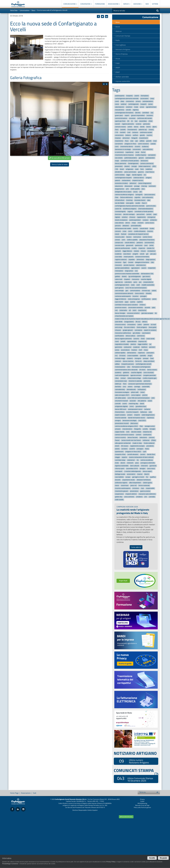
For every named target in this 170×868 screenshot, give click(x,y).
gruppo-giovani (128, 330)
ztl (130, 310)
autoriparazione (148, 101)
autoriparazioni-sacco (135, 409)
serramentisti (149, 243)
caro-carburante (148, 197)
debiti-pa (118, 384)
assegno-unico (150, 426)
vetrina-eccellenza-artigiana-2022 (126, 426)
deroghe (143, 469)
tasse (117, 485)
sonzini (143, 454)
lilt (128, 121)
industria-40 (147, 432)
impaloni (127, 279)
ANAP (118, 68)
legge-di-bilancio (121, 299)
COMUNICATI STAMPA (136, 770)
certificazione (146, 299)
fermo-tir (138, 361)
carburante (128, 347)
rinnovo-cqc (146, 291)
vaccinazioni (146, 333)
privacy (138, 101)
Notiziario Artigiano (123, 49)
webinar (124, 104)
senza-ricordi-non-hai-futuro (131, 440)
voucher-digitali (146, 279)
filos (141, 426)
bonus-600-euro (121, 409)
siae (132, 141)
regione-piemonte (128, 124)
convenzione (119, 135)
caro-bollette (119, 477)
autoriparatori (150, 158)
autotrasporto (120, 96)
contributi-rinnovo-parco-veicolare (126, 305)
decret (123, 463)
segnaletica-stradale (122, 344)
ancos (142, 107)
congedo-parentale (149, 375)
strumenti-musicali (121, 401)
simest (117, 240)
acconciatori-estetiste (136, 308)
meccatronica (120, 110)
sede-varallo (119, 500)
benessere (144, 161)
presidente (150, 446)
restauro (135, 132)
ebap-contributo (149, 361)
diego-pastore (151, 259)
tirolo (117, 463)
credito (134, 248)
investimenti (144, 138)
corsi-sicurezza (149, 372)
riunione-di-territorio (142, 257)
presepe (146, 358)
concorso (118, 262)
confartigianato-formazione (124, 113)
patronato (146, 124)
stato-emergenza (134, 299)
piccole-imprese (129, 265)
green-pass (119, 115)
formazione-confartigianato (141, 367)
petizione (140, 243)
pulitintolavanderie (131, 158)
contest (138, 435)
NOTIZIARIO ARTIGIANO (135, 753)
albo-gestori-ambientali (123, 443)
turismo (136, 339)
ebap (122, 101)
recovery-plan (120, 237)
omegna (118, 421)
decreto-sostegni (129, 214)
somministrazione (121, 118)
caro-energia (119, 291)
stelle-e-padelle (132, 240)
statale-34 (150, 248)
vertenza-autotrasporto (123, 296)
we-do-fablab (120, 203)
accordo (147, 308)
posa (137, 463)
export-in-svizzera (150, 330)
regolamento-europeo (137, 446)
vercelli (128, 110)
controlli (118, 404)
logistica (136, 110)
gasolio (142, 135)
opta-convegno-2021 (122, 395)
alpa (149, 200)
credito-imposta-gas (150, 378)
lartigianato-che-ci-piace (123, 192)
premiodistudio (136, 226)
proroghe (143, 296)
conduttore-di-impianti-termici (138, 234)
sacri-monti (119, 302)
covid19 (132, 449)
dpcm (154, 127)
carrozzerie (152, 155)
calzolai (153, 144)
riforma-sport (120, 469)
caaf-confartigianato (122, 375)
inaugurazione (129, 322)
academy (118, 372)
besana (129, 237)
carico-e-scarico (120, 438)
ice (145, 175)
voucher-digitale (136, 372)
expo (155, 214)
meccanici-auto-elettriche (147, 494)
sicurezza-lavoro (140, 200)
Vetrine (155, 4)
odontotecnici (120, 107)
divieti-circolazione (121, 220)
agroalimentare (151, 107)
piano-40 (133, 485)
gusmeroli (153, 466)
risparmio (142, 248)
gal (147, 254)
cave (146, 245)
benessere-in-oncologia (123, 149)
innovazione (131, 325)
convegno (140, 449)
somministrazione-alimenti (124, 293)
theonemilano (120, 412)
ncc (116, 356)
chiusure (118, 330)
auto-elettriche (148, 149)
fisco (127, 141)
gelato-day (119, 497)
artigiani (149, 178)
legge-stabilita (143, 344)
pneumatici (119, 166)
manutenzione (127, 429)
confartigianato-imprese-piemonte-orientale (130, 206)
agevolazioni (135, 268)
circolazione (151, 251)
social (150, 401)
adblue (117, 364)
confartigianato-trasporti (123, 178)
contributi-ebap (120, 460)
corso (117, 104)
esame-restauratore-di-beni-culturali (141, 457)
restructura (137, 237)
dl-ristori (142, 370)
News (33, 10)
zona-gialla (130, 203)
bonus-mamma (128, 361)
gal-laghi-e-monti (138, 477)
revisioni (141, 223)
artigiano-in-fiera (130, 144)
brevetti (118, 480)
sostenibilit (146, 387)
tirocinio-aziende (121, 418)
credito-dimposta (140, 231)
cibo (152, 262)
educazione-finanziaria (147, 240)
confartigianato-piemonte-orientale (127, 99)
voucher (149, 135)
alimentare (140, 259)
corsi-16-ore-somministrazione (136, 288)
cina (124, 387)
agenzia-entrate (136, 375)
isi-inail (153, 325)
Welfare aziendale (122, 77)
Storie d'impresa (122, 54)
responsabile (150, 488)
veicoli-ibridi (144, 228)
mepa (134, 223)
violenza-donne (139, 178)
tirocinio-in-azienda (135, 381)
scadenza (118, 254)
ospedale (132, 259)
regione (130, 212)
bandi (142, 404)
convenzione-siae (121, 381)
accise (150, 104)
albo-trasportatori (135, 483)
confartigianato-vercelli (143, 364)
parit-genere (119, 288)
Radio (118, 40)
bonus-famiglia (120, 313)
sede (137, 169)
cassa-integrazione (145, 183)
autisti (130, 127)
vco (136, 271)
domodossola (131, 389)
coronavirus (130, 101)
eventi (137, 96)
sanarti (118, 124)
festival (124, 234)
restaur (123, 378)
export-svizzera (120, 415)
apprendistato (132, 341)
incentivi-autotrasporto (123, 488)
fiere (125, 384)
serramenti (119, 144)
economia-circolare (121, 183)
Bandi (118, 27)
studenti (130, 358)
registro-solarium (121, 259)
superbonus (129, 152)
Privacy (142, 799)
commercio (141, 336)
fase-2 (144, 203)
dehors (145, 322)
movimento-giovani (122, 491)
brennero (118, 214)
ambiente (153, 220)
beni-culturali (135, 466)
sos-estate (119, 158)
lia (156, 313)
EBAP (118, 72)
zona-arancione (150, 195)
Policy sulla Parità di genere (142, 807)
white (151, 245)
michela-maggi (120, 358)
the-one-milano (129, 327)
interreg (144, 186)
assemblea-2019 (132, 469)
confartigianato (133, 104)
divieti (117, 446)
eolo (150, 412)
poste (154, 299)
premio (145, 395)
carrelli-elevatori (133, 454)
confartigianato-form (122, 285)
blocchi (147, 474)
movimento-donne (127, 147)
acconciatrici (131, 474)
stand (117, 234)
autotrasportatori (135, 220)
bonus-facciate (133, 438)
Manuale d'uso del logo (142, 805)
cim (146, 497)
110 (117, 132)
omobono (139, 497)
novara (151, 130)
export (127, 115)
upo (137, 141)
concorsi (118, 231)
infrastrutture (120, 200)
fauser (117, 440)
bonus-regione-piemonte (123, 339)
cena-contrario (129, 497)
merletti (123, 132)
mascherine (119, 141)
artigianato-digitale (121, 406)
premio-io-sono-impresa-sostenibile (127, 274)
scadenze (136, 347)
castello (123, 130)
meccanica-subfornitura (123, 333)
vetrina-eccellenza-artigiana (124, 195)
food (152, 358)
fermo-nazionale (144, 485)
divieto (124, 276)
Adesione (138, 4)
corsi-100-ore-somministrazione (139, 398)
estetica (125, 217)
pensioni (152, 347)
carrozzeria (138, 330)
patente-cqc (143, 130)
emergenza (151, 217)
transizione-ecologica (122, 392)
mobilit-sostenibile (148, 285)
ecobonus (145, 147)
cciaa (124, 231)
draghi (150, 356)
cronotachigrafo (120, 212)
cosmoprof (119, 471)
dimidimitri (119, 172)
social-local (125, 485)
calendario (128, 282)
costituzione (147, 435)
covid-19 (118, 209)
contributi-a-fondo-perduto (130, 161)
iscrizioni (124, 449)
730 (117, 169)
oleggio (117, 457)
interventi (144, 466)
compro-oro (119, 243)
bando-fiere (151, 454)
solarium (118, 361)
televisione (143, 438)
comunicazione (135, 291)
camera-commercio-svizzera (125, 435)
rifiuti (150, 121)
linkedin (149, 293)
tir (132, 121)
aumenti (118, 251)
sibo (129, 367)
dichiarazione (132, 353)
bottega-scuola (120, 474)
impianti (137, 415)
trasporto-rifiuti (120, 454)
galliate (118, 276)
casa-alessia (119, 223)
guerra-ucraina (145, 491)
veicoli (142, 254)
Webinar (119, 31)
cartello (145, 429)
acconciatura (125, 350)
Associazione (114, 4)
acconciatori (144, 99)
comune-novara (120, 127)
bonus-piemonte (121, 163)
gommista (119, 347)
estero (130, 387)
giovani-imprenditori (138, 115)
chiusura (132, 217)
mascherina (142, 310)
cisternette (123, 310)
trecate (131, 262)
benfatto (118, 387)
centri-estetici (120, 175)
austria (133, 302)
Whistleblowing (142, 803)
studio (152, 228)
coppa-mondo (120, 432)
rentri (130, 231)
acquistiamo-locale (129, 480)
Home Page (14, 10)
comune (152, 438)
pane (135, 282)
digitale (118, 217)
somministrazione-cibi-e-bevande (126, 370)
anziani (130, 415)
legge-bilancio (127, 251)
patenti (118, 180)
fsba (117, 197)
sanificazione (119, 336)
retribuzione (142, 389)
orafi (138, 285)
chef (140, 350)
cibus (117, 378)
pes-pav (153, 254)
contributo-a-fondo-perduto (144, 212)
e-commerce (119, 152)
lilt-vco (138, 322)
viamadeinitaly (120, 389)
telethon (144, 347)
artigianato (130, 169)
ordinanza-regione (121, 483)
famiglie (152, 429)
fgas (125, 262)
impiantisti (152, 268)
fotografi (134, 138)
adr (141, 192)
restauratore (126, 180)
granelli (149, 141)
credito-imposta (141, 155)
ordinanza (146, 440)
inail (129, 132)
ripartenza (150, 418)
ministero (136, 488)
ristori (142, 392)
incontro (135, 296)
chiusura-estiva (120, 325)
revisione (150, 115)
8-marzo (122, 356)
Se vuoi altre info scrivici (60, 158)
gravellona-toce (141, 406)
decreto (138, 113)
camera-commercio (147, 163)
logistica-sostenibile (122, 466)
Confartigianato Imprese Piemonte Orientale (18, 4)
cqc (152, 113)
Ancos (118, 59)
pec (140, 282)
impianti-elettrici (131, 494)
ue (150, 344)
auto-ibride (119, 322)
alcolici (117, 449)
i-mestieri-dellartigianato (133, 471)
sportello (143, 356)
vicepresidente (148, 282)
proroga (137, 186)
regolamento (141, 217)
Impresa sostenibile (123, 81)
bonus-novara (152, 370)
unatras (139, 124)
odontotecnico (141, 265)
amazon (118, 429)
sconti (125, 404)
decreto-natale (136, 432)
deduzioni (126, 226)
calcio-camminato (130, 172)
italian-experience (145, 166)
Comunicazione (70, 4)
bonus (136, 127)
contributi (146, 113)
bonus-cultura (130, 336)
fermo (143, 152)
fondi (143, 339)
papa (127, 302)
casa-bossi (127, 254)
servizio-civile (120, 245)
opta (154, 308)
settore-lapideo (120, 353)
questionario (119, 452)
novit (117, 341)
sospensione (119, 494)
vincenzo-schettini (133, 313)
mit (116, 310)
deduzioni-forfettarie (144, 480)
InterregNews (121, 45)
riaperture (141, 353)
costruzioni (150, 353)
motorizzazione (120, 367)
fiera (117, 130)
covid (117, 101)
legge (128, 175)
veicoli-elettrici (130, 243)
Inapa (117, 63)
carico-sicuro (150, 223)
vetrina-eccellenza (147, 460)
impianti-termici (138, 180)
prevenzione (134, 491)
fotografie (137, 429)
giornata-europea (147, 313)
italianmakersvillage (134, 378)
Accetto (152, 858)
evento (135, 228)
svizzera (145, 220)
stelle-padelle (135, 189)
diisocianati (128, 186)
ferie (142, 169)
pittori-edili (135, 392)
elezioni (127, 166)
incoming (129, 200)
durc (143, 189)
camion (149, 214)
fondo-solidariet (149, 443)
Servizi (127, 4)
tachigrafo (139, 195)
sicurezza (132, 118)
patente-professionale (122, 248)
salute (154, 291)
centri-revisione (143, 144)
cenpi (137, 152)
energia (134, 166)
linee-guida (152, 327)
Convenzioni (86, 4)
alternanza (134, 423)
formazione (145, 96)
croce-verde (150, 339)
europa (128, 477)
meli (128, 432)
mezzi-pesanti (129, 257)
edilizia (142, 141)
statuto (136, 251)
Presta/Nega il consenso (10, 864)
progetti (135, 254)
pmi (127, 189)
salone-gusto (147, 483)
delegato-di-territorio (142, 262)
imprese (118, 138)
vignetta (137, 197)
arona (117, 350)
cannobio (152, 497)
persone (118, 226)
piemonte (147, 381)
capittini (140, 302)
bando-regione (137, 175)
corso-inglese (136, 395)
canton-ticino (147, 237)
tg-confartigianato (135, 276)
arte (153, 398)
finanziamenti (132, 130)
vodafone (149, 169)
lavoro (148, 127)
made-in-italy (137, 443)
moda (136, 107)
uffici (154, 166)
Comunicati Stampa (123, 36)
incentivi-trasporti (132, 412)
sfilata (153, 440)
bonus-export (147, 471)
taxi (136, 121)
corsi (117, 147)
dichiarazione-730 (147, 274)
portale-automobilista (122, 268)
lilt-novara (125, 446)
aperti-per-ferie (120, 121)
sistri (134, 310)
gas (127, 291)
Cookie (142, 801)
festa (147, 449)
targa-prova (129, 271)
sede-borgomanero (148, 415)
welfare (135, 135)
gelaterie (126, 372)
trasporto (129, 96)
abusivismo (119, 186)
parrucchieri (141, 214)
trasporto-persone (128, 364)
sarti (123, 240)
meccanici (118, 265)
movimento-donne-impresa (124, 155)
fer (147, 477)
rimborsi (142, 305)
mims (132, 406)
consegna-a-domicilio (148, 463)
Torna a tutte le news (60, 164)
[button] (104, 84)
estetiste (129, 107)
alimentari (126, 138)
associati (133, 401)
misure (143, 251)
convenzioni (137, 149)
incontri (138, 147)
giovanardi (130, 245)
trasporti (143, 104)
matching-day (133, 404)
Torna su (149, 792)
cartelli (123, 341)
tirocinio (150, 231)
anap (152, 99)
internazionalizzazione (146, 209)
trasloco (134, 350)
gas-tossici (146, 276)
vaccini (144, 268)
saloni (140, 325)
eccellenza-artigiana (130, 209)
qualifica (153, 477)
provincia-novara (121, 308)
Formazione (100, 4)
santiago (137, 387)
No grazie (163, 858)
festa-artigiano (142, 327)
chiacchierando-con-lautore (124, 316)
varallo (138, 203)
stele (133, 285)
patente (146, 325)
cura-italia (118, 257)
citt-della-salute (120, 398)
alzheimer (133, 183)
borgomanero (120, 189)
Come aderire (136, 547)
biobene (128, 135)
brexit (122, 169)
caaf (145, 452)
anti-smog (119, 327)
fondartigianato (133, 163)
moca (146, 350)
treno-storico (139, 293)
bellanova (144, 412)
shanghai (138, 358)
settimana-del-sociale (145, 118)
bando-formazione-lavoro (137, 418)
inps (142, 488)
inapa (117, 161)
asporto (124, 457)
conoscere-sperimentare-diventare (140, 384)
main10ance (150, 172)
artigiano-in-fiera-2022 (133, 452)
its (138, 460)
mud (155, 141)
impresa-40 (142, 341)
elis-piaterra (142, 401)
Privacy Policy (111, 862)
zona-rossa (151, 469)
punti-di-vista (151, 206)
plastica (133, 344)
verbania (147, 409)
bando (142, 127)
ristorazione (119, 271)
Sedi (147, 4)
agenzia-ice (119, 282)
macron (140, 474)
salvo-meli (119, 279)
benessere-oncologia (129, 421)
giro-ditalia (136, 333)
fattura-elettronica (126, 197)
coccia (135, 192)
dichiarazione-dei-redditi (123, 228)
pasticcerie (139, 245)
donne (128, 223)
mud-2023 (142, 421)
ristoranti (130, 463)
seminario (152, 186)
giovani (141, 158)
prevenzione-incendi (122, 423)
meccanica (135, 279)
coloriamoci (131, 460)
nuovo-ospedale (133, 356)
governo (141, 172)
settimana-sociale (146, 132)
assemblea (143, 121)
